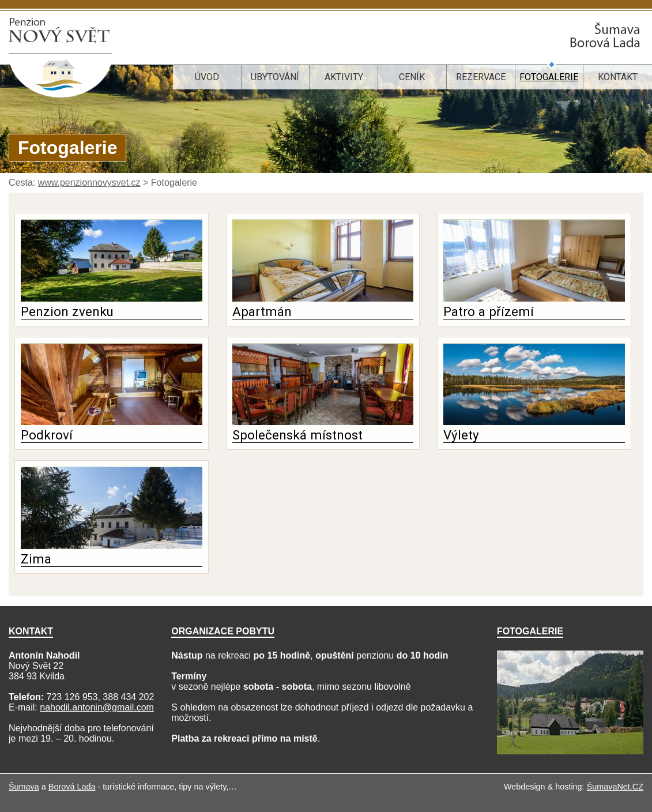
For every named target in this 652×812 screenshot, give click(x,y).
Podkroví (47, 435)
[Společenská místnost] (323, 422)
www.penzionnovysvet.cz (89, 183)
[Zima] (112, 546)
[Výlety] (534, 422)
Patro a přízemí (489, 311)
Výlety (461, 435)
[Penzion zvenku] (112, 298)
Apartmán (262, 311)
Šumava (24, 787)
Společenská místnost (297, 435)
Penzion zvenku (67, 311)
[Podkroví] (112, 422)
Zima (36, 559)
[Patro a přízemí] (534, 298)
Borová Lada (72, 787)
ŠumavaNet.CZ (615, 787)
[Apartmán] (323, 298)
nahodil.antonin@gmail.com (97, 707)
